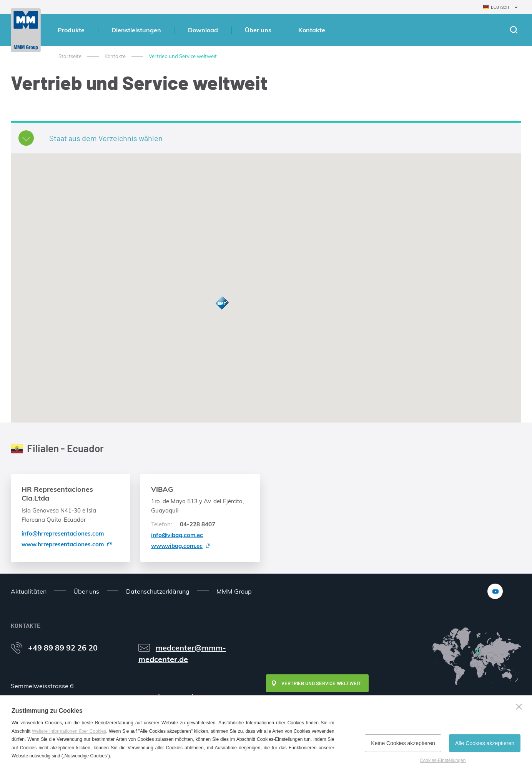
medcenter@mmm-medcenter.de (182, 653)
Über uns (258, 30)
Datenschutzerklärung (158, 591)
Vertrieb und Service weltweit (321, 683)
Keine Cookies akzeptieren (403, 743)
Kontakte (312, 30)
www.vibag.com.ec (177, 546)
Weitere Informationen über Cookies (69, 731)
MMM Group (234, 591)
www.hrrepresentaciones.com (63, 544)
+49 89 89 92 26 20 (63, 648)
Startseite (70, 56)
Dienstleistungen (136, 30)
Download (203, 30)
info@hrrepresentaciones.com (63, 533)
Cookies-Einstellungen (443, 760)
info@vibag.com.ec (177, 535)
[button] (222, 304)
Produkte (71, 30)
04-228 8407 (183, 524)
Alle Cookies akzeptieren (485, 743)
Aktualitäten (29, 591)
